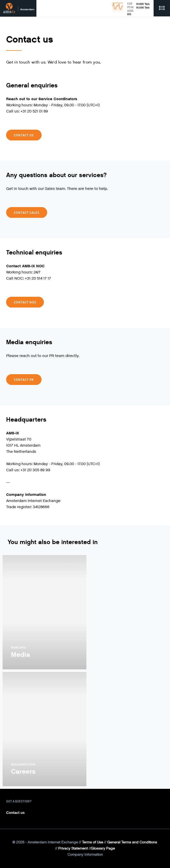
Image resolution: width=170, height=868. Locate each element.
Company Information (85, 855)
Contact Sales (27, 212)
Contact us (24, 135)
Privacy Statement (73, 848)
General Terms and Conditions (132, 842)
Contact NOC (25, 302)
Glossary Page (103, 848)
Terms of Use (93, 842)
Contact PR (24, 380)
